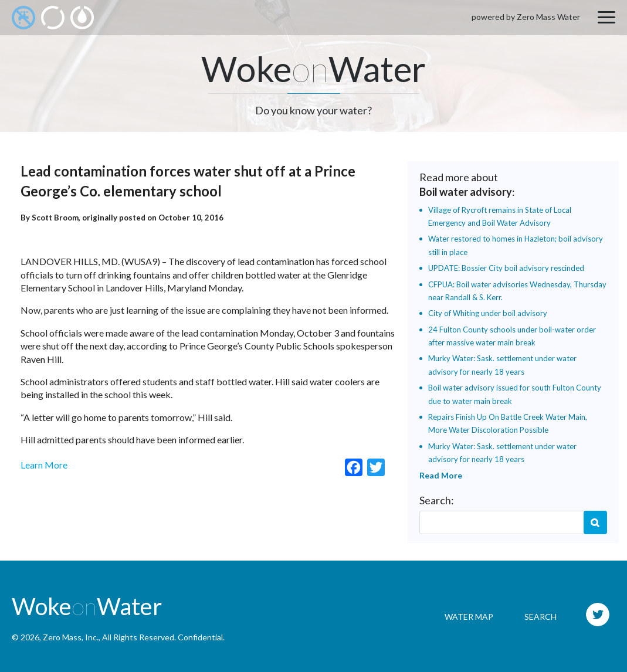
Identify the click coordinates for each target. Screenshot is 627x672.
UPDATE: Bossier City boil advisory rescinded (506, 268)
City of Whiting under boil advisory (488, 313)
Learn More (44, 465)
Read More (441, 475)
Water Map (469, 617)
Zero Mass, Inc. (71, 637)
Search (595, 522)
